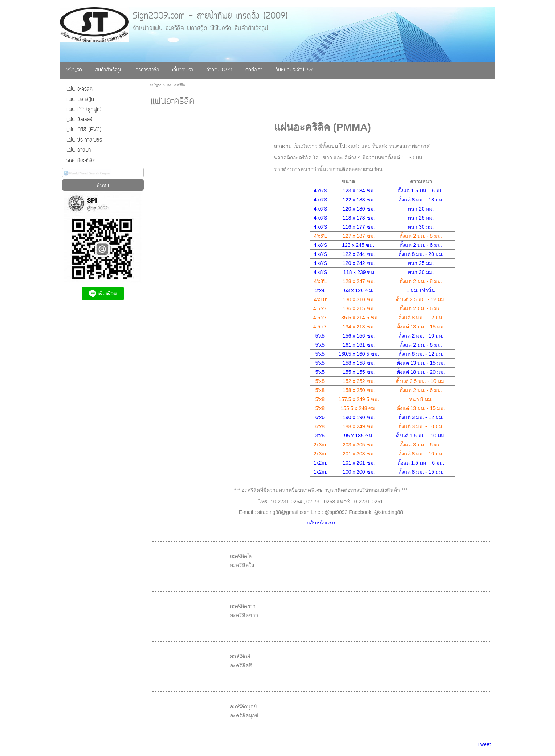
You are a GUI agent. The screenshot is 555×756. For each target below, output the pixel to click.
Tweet (484, 744)
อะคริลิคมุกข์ (243, 707)
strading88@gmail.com (283, 512)
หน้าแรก (156, 85)
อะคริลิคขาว (243, 607)
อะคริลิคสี (240, 657)
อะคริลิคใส (241, 557)
